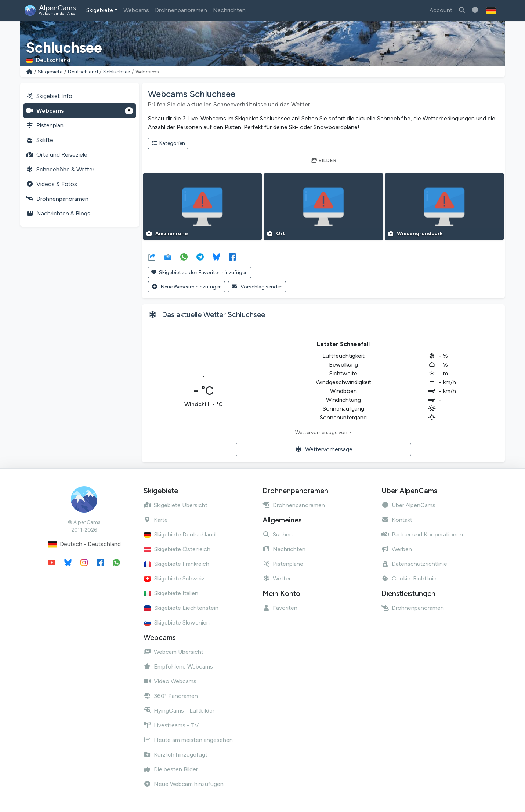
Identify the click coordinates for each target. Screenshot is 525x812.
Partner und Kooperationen (422, 534)
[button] (491, 10)
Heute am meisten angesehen (188, 740)
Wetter (277, 578)
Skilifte (40, 140)
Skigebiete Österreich (177, 549)
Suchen (278, 534)
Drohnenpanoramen (181, 10)
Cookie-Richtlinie (409, 578)
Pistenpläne (283, 564)
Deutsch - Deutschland (84, 544)
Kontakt (397, 520)
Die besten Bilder (171, 769)
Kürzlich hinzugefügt (175, 755)
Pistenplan (45, 125)
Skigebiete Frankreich (176, 564)
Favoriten (280, 608)
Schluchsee (117, 72)
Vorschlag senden (257, 287)
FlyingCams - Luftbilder (179, 711)
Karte (156, 520)
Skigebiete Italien (171, 593)
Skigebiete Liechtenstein (181, 608)
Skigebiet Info (49, 96)
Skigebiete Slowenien (177, 622)
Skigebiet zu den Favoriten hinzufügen (200, 272)
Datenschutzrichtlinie (414, 564)
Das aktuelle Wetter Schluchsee (213, 314)
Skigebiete (100, 10)
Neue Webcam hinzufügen (187, 287)
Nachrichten (229, 10)
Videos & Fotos (52, 184)
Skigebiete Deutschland (180, 534)
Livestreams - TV (171, 725)
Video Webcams (170, 681)
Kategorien (168, 143)
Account (441, 10)
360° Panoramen (171, 696)
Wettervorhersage (324, 449)
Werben (397, 549)
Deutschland (83, 72)
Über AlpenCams (408, 505)
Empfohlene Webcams (178, 667)
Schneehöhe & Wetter (60, 169)
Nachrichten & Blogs (58, 213)
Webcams (136, 10)
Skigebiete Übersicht (175, 505)
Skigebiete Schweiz (174, 578)
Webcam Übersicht (173, 652)
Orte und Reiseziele (57, 155)
